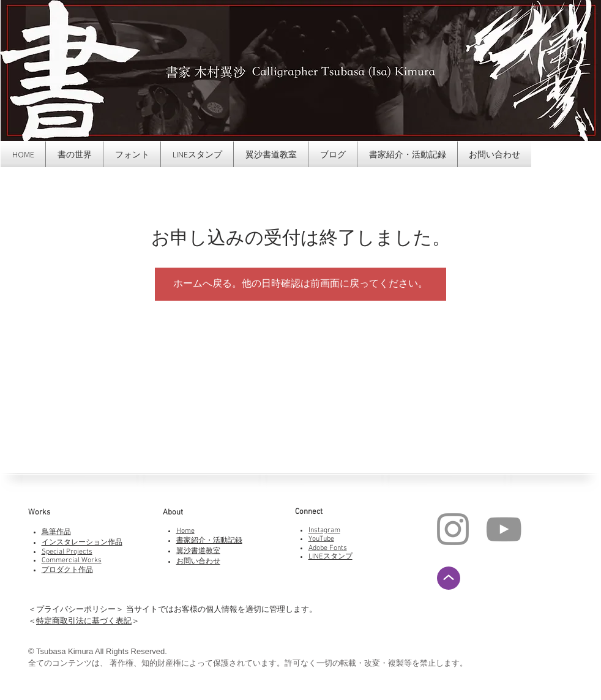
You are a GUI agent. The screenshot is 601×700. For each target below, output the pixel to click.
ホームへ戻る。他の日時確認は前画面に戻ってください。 (300, 284)
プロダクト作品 (67, 570)
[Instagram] (453, 529)
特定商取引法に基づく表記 (84, 621)
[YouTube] (504, 529)
